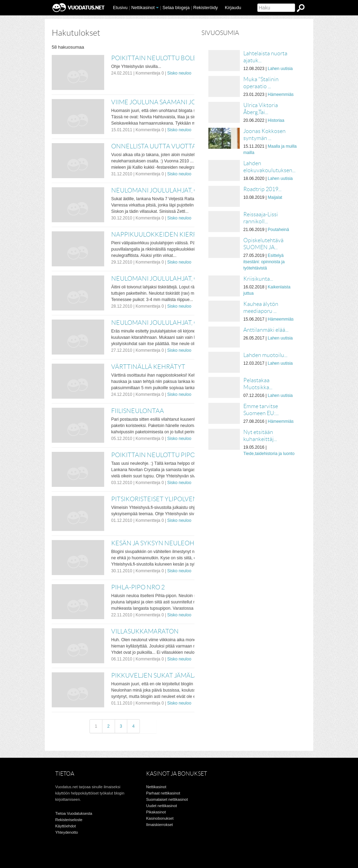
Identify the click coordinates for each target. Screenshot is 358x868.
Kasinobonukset (160, 818)
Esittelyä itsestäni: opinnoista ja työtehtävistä (264, 262)
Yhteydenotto (67, 832)
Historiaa (276, 120)
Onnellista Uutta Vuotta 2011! (162, 146)
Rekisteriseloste (69, 820)
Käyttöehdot (66, 826)
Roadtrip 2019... (262, 189)
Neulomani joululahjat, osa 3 (161, 190)
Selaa (176, 8)
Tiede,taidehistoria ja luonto (269, 454)
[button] (157, 8)
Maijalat (275, 197)
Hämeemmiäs (281, 94)
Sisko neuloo (179, 73)
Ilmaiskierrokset (159, 825)
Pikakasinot (156, 812)
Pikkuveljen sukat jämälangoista (168, 675)
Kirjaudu (233, 8)
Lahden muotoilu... (265, 355)
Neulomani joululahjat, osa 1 (161, 323)
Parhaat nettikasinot (163, 793)
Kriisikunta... (258, 279)
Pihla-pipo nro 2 (138, 587)
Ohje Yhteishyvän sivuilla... (136, 66)
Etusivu (120, 8)
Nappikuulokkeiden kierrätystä (165, 234)
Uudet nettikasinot (162, 806)
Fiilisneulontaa (138, 411)
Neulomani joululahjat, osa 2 (161, 279)
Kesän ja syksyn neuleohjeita (161, 543)
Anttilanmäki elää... (266, 330)
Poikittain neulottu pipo (153, 455)
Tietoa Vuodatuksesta (74, 813)
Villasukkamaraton (145, 631)
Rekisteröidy (206, 8)
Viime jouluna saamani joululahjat (171, 102)
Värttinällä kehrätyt (148, 367)
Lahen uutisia (280, 69)
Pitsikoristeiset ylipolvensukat (164, 499)
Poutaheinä (278, 230)
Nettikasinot (143, 8)
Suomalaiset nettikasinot (167, 799)
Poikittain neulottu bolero (158, 58)
